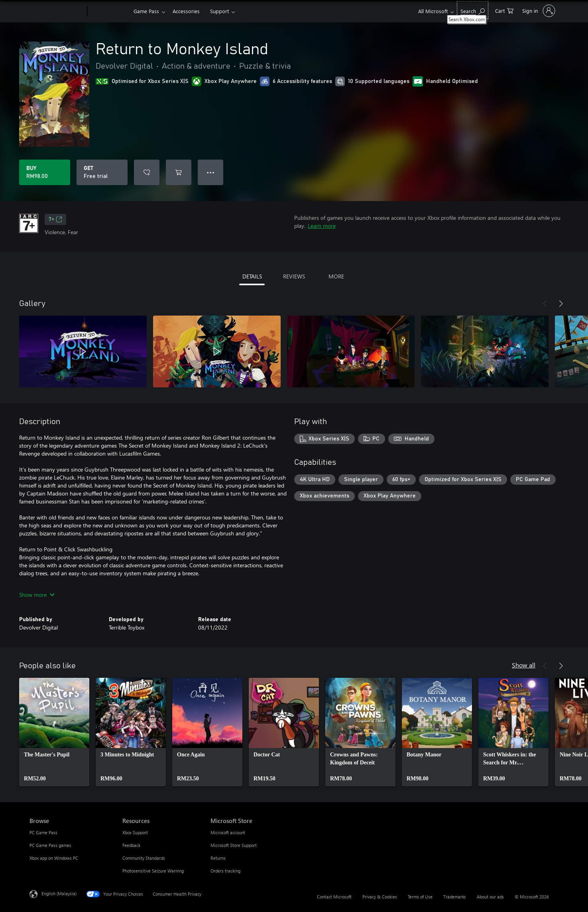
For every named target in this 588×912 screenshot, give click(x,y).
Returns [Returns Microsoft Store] (218, 858)
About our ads (490, 897)
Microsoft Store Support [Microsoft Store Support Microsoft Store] (234, 845)
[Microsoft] (57, 11)
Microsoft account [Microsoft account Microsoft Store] (228, 832)
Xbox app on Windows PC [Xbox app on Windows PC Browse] (54, 858)
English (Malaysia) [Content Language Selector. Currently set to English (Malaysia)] (59, 893)
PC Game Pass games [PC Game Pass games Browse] (50, 845)
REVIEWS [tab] (294, 276)
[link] (54, 732)
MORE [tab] (336, 276)
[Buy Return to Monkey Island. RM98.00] (45, 172)
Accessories (186, 11)
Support (219, 11)
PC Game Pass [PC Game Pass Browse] (43, 832)
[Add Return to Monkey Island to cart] (179, 172)
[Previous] (545, 304)
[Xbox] (109, 11)
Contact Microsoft (334, 897)
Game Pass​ (146, 11)
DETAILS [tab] (252, 276)
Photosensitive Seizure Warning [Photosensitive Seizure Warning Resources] (153, 871)
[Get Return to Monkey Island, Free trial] (102, 172)
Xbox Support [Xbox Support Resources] (135, 832)
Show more (37, 595)
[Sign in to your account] (538, 11)
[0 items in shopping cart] (504, 10)
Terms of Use (420, 897)
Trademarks (455, 897)
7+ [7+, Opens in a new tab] (55, 219)
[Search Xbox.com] (473, 10)
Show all (524, 665)
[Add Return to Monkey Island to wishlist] (147, 172)
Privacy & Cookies (380, 897)
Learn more (322, 226)
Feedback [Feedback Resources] (131, 845)
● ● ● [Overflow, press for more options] (211, 172)
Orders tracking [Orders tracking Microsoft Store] (225, 871)
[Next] (561, 304)
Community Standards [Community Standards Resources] (144, 858)
